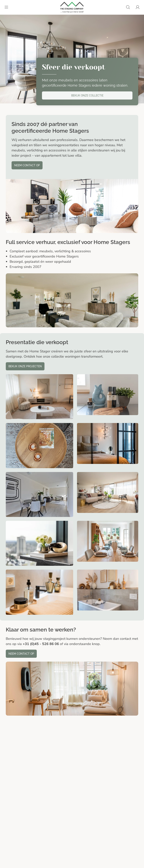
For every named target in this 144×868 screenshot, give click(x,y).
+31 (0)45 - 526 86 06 (41, 644)
